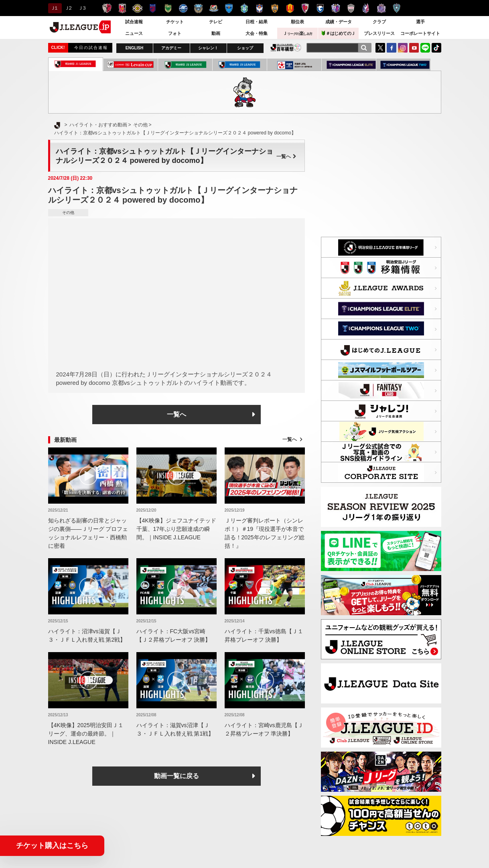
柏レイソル (137, 8)
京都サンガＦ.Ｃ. (305, 8)
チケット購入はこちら (52, 846)
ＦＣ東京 (153, 8)
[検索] (364, 48)
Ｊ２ (68, 8)
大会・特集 (257, 33)
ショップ (245, 48)
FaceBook (392, 48)
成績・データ (339, 22)
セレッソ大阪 (336, 8)
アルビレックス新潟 (259, 8)
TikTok (436, 48)
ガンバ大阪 (320, 8)
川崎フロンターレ (198, 8)
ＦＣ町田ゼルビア (183, 8)
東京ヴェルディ (168, 8)
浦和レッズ (122, 8)
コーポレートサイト (420, 33)
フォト (175, 33)
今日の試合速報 (91, 48)
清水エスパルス (275, 8)
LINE (425, 48)
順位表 (297, 22)
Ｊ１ (54, 8)
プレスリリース (379, 33)
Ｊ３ (82, 8)
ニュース (134, 33)
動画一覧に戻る (177, 776)
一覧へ (286, 157)
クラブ (379, 22)
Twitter (380, 48)
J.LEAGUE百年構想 (286, 48)
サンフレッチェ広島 (381, 8)
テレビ (216, 22)
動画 (216, 33)
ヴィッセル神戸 (351, 8)
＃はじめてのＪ (339, 33)
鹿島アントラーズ (107, 8)
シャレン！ (208, 48)
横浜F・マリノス (214, 8)
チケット (175, 22)
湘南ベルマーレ (244, 8)
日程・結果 (257, 22)
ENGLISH (134, 48)
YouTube (414, 48)
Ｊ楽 (298, 33)
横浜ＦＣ (229, 8)
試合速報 (134, 22)
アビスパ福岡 (397, 8)
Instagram (403, 48)
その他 (68, 212)
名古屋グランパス (290, 8)
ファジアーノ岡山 (366, 8)
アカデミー (171, 48)
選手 (420, 22)
